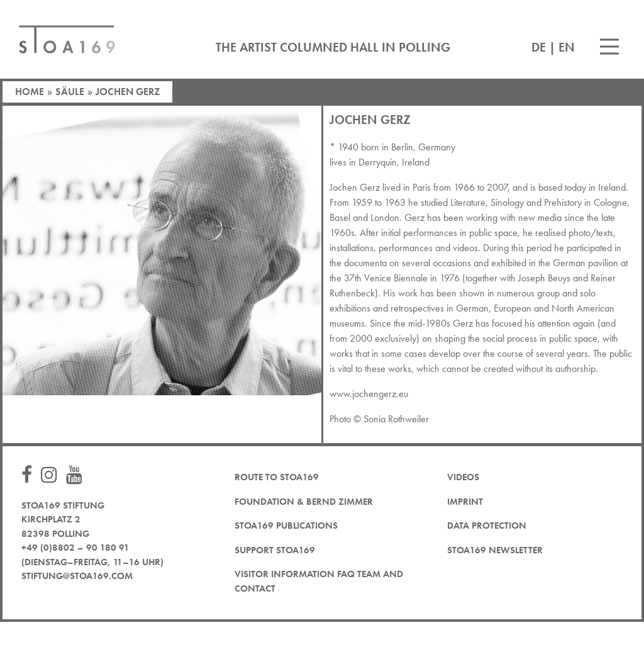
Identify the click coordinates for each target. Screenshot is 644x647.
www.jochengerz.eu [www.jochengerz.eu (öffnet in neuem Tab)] (369, 394)
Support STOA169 (275, 550)
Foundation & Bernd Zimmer (304, 502)
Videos (463, 477)
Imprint (465, 502)
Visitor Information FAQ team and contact (319, 581)
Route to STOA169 (277, 477)
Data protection (487, 526)
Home (30, 92)
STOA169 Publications (286, 526)
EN (567, 47)
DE (539, 47)
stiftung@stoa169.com (77, 576)
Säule (70, 92)
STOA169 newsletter (495, 550)
